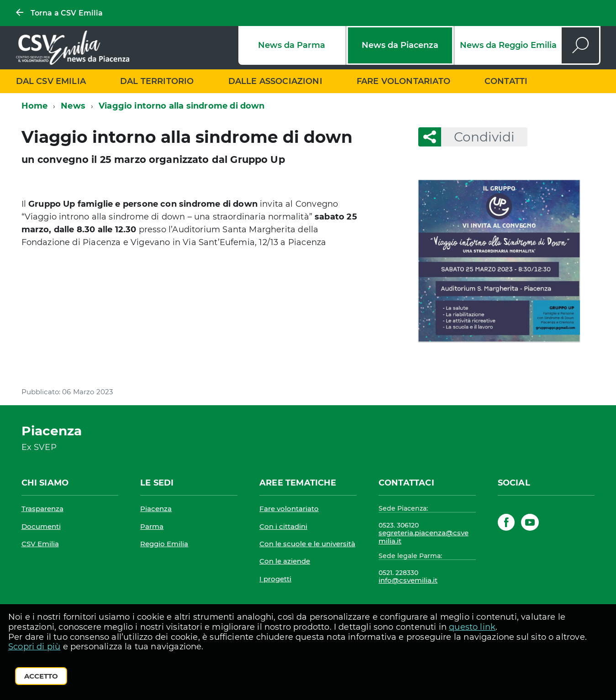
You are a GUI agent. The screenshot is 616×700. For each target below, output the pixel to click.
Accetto (41, 676)
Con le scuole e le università (307, 544)
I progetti (275, 579)
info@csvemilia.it (408, 580)
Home (35, 106)
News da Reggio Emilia (508, 45)
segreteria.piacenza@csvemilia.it (424, 537)
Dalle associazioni (275, 81)
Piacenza (156, 509)
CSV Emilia (40, 544)
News (73, 106)
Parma (152, 526)
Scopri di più (34, 647)
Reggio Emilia (164, 544)
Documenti (41, 526)
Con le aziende (285, 561)
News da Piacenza (400, 45)
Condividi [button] (478, 137)
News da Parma (292, 45)
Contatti (506, 81)
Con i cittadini (283, 526)
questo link (472, 627)
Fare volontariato (403, 81)
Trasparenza (42, 509)
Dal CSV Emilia (51, 81)
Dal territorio (157, 81)
